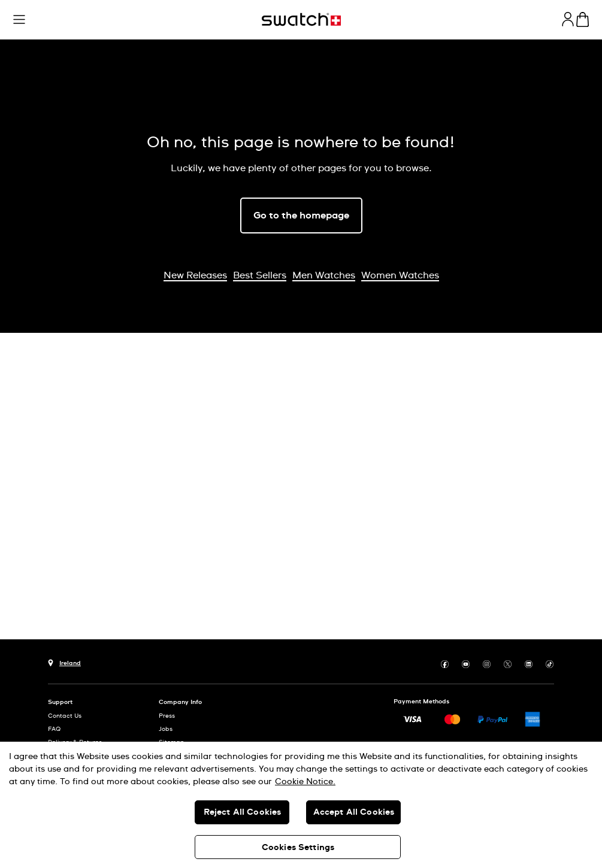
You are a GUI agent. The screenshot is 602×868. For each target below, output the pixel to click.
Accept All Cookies (354, 812)
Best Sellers (260, 275)
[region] (301, 805)
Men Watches (324, 275)
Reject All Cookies (243, 812)
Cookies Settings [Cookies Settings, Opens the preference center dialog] (298, 848)
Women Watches (400, 275)
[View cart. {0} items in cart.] (583, 19)
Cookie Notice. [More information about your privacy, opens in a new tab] (305, 782)
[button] (205, 21)
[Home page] (301, 19)
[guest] (568, 19)
